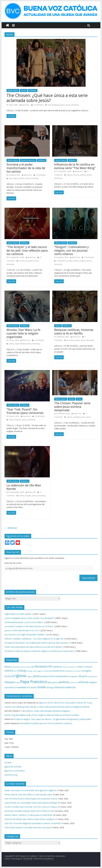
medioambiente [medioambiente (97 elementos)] (62, 676)
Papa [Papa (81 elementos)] (18, 682)
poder (31, 261)
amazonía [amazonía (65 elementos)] (16, 667)
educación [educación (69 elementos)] (69, 671)
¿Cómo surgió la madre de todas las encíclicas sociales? (55, 715)
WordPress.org (11, 775)
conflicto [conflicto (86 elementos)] (80, 667)
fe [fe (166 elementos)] (13, 676)
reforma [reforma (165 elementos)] (83, 682)
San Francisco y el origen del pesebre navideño (25, 635)
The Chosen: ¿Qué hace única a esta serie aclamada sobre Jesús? (47, 98)
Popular (18, 420)
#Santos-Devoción (28, 160)
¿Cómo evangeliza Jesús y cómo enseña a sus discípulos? (29, 618)
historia (72, 340)
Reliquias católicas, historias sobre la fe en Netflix (74, 331)
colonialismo (61, 261)
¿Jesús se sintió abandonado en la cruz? (22, 630)
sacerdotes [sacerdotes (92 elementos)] (9, 687)
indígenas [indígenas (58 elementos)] (30, 676)
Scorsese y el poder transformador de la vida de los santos (26, 168)
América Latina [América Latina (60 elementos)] (25, 667)
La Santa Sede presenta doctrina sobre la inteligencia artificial (63, 707)
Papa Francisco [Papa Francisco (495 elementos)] (34, 682)
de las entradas (13, 767)
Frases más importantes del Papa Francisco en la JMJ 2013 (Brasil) (33, 647)
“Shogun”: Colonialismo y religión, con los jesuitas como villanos (71, 250)
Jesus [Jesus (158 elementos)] (37, 676)
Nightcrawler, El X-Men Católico (18, 614)
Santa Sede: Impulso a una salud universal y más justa (28, 827)
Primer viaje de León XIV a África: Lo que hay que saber (28, 794)
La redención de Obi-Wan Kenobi (24, 487)
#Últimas (33, 91)
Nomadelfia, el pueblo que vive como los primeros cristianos (46, 723)
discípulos (56, 105)
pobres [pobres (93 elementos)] (55, 682)
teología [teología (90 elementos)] (50, 687)
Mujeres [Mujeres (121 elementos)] (83, 676)
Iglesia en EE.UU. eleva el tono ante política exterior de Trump (66, 703)
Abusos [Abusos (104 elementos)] (8, 667)
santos (22, 178)
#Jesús (24, 91)
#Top (79, 399)
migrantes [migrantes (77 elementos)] (74, 676)
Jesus (62, 105)
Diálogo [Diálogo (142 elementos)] (22, 671)
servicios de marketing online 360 (19, 707)
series (68, 105)
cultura (15, 178)
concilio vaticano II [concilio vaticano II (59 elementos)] (69, 667)
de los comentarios (15, 771)
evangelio (76, 417)
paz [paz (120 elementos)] (50, 682)
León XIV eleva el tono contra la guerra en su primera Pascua (31, 799)
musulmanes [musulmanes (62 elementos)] (93, 676)
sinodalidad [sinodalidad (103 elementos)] (20, 687)
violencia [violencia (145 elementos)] (70, 687)
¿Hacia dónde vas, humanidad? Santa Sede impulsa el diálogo (31, 803)
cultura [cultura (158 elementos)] (9, 671)
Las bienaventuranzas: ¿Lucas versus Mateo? (24, 622)
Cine (49, 105)
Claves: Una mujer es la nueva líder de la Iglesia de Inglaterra (30, 790)
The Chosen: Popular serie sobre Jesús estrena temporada (72, 407)
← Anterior (11, 528)
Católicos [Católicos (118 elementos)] (57, 667)
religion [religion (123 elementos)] (93, 682)
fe (78, 175)
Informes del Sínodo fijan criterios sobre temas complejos (30, 819)
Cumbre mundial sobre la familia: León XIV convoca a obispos (31, 807)
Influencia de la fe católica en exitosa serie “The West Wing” (75, 166)
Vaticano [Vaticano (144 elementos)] (59, 687)
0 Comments (37, 105)
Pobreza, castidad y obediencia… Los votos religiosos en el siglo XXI (34, 639)
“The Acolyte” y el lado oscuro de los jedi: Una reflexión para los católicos (27, 250)
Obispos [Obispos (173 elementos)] (10, 682)
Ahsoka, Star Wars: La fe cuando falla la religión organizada (23, 333)
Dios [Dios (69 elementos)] (15, 671)
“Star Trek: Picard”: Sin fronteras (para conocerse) (25, 411)
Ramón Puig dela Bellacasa (16, 715)
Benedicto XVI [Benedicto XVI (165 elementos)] (44, 666)
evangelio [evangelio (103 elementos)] (87, 671)
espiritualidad (20, 344)
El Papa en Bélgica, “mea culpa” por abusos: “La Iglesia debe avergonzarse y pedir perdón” (53, 719)
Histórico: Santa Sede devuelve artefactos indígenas (48, 711)
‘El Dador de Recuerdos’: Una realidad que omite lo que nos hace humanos (37, 643)
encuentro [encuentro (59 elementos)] (77, 671)
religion (83, 261)
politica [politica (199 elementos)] (64, 682)
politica (83, 175)
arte (10, 178)
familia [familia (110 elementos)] (8, 676)
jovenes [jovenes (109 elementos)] (44, 676)
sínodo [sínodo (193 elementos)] (42, 687)
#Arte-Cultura (13, 91)
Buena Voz (25, 105)
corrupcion (23, 261)
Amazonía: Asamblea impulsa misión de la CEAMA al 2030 (29, 811)
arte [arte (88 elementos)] (33, 667)
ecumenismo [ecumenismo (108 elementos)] (58, 671)
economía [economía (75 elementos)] (48, 671)
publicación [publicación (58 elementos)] (73, 683)
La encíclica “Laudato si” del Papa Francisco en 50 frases (29, 626)
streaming (75, 105)
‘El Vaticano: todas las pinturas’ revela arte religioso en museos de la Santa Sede (39, 651)
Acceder (8, 762)
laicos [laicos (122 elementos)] (52, 676)
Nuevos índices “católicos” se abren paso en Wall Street (28, 815)
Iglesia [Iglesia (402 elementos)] (21, 676)
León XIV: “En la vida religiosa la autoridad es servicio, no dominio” (33, 823)
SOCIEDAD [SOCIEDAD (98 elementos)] (32, 687)
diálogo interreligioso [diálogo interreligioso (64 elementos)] (35, 671)
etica (75, 175)
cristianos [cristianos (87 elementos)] (88, 667)
